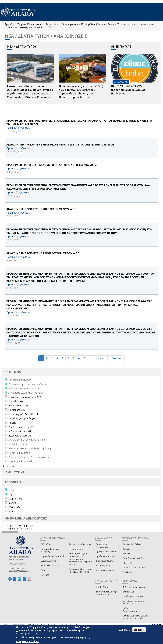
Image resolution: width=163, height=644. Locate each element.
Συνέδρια (127, 572)
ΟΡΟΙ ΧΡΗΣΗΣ (32, 625)
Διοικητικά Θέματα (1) (20, 436)
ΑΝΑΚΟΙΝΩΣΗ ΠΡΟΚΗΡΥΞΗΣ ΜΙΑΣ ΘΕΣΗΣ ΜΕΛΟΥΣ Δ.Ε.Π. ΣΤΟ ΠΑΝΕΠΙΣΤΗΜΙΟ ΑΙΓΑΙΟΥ (60, 145)
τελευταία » (116, 358)
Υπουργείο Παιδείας (50, 566)
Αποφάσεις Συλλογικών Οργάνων (26, 27)
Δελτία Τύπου (103, 587)
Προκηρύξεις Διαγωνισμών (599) (25, 397)
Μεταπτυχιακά (103, 566)
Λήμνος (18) (14, 511)
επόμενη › (100, 358)
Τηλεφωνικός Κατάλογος (134, 587)
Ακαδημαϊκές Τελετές (132, 544)
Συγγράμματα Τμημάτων (80, 544)
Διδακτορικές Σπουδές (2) (22, 431)
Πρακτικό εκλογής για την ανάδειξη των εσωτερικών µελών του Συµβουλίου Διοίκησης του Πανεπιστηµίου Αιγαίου (82, 92)
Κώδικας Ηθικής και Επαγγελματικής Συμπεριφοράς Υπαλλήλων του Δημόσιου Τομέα (81, 559)
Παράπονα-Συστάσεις (133, 596)
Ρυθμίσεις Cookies (28, 641)
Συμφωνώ (125, 630)
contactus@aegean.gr (19, 571)
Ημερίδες (127, 563)
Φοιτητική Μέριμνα (105, 570)
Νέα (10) (13, 423)
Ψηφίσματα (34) (17, 410)
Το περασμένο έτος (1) (16, 528)
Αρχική (8, 24)
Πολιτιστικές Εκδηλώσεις (134, 567)
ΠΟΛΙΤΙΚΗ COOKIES (49, 625)
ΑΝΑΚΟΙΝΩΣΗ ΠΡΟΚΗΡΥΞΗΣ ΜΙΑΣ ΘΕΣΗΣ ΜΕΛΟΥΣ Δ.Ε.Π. (42, 209)
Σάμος (111, 24)
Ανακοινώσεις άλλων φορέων (62, 24)
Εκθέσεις (127, 554)
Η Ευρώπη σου (76, 549)
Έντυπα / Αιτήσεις (49, 561)
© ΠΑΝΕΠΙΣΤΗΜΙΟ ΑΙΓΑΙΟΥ (13, 625)
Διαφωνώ (139, 630)
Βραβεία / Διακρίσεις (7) (21, 427)
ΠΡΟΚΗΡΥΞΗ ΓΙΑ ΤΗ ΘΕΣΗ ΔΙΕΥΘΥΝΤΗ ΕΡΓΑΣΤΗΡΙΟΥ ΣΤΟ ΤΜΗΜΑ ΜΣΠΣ (52, 165)
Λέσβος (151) (15, 499)
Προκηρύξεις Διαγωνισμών (102, 546)
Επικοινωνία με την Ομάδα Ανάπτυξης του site (135, 617)
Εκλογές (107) (16, 401)
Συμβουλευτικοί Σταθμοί (52, 556)
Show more (9, 466)
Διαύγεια (45, 570)
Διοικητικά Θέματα (105, 561)
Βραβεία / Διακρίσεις (106, 556)
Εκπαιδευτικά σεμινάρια (134, 558)
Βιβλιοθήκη (46, 544)
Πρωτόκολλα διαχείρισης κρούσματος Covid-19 (81, 570)
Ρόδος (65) (14, 507)
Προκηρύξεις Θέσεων (93, 24)
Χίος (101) (14, 503)
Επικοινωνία (128, 592)
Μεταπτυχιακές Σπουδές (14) (23, 414)
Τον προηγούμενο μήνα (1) (18, 525)
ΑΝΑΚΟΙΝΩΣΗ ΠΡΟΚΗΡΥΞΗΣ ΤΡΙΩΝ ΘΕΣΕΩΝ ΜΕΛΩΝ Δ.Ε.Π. (43, 253)
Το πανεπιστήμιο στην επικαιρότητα (138, 24)
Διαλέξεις (127, 549)
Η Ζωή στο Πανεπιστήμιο (29, 24)
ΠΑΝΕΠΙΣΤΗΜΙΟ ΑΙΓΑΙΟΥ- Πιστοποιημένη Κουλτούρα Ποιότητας (128, 90)
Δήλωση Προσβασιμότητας (131, 610)
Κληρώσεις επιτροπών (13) (22, 418)
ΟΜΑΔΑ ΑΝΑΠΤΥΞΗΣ (69, 625)
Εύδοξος (45, 575)
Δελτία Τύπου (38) (18, 406)
